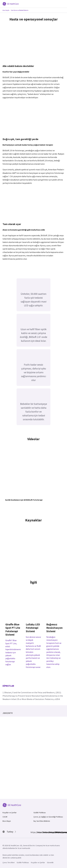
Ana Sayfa (6, 10)
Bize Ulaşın (7, 821)
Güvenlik (50, 862)
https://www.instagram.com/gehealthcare (38, 832)
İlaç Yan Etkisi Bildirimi (42, 821)
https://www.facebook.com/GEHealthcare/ (32, 832)
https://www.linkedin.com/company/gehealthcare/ (44, 832)
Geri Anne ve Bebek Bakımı (20, 10)
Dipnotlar (8, 686)
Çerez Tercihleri (9, 862)
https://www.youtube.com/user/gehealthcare (57, 832)
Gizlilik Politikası (40, 813)
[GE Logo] (11, 4)
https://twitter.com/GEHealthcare (51, 832)
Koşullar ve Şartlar (10, 813)
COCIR (5, 817)
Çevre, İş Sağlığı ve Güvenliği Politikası (48, 817)
